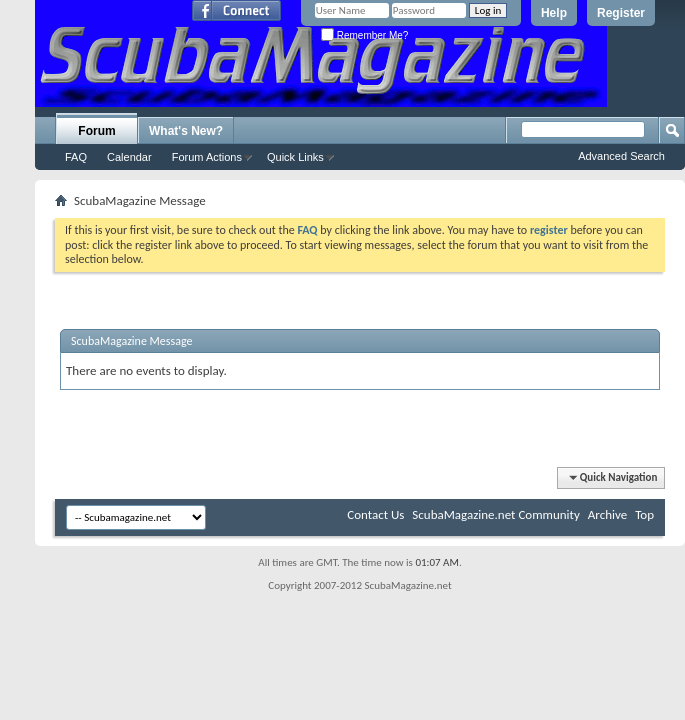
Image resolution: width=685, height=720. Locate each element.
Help (554, 13)
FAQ (76, 157)
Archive (607, 514)
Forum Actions (207, 157)
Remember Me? (364, 35)
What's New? (186, 131)
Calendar (129, 157)
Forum (96, 131)
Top (644, 514)
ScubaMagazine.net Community (495, 514)
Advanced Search (621, 156)
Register (621, 13)
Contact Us (375, 514)
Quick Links (295, 157)
